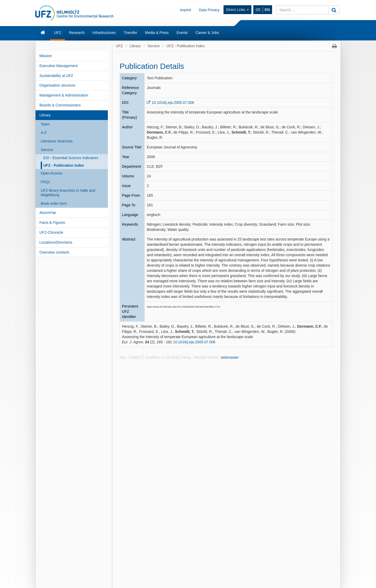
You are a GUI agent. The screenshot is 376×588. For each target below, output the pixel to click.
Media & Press (157, 33)
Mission (46, 56)
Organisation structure (57, 85)
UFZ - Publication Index (64, 165)
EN (267, 10)
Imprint (186, 10)
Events (182, 33)
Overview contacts (54, 252)
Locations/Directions (56, 242)
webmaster (230, 357)
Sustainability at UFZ (56, 76)
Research (77, 33)
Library (45, 115)
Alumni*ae (48, 213)
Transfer (131, 33)
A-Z (44, 133)
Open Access (52, 173)
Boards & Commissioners (60, 105)
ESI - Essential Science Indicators (71, 158)
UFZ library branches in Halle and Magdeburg (68, 193)
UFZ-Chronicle (51, 232)
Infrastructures (104, 33)
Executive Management (58, 66)
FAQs (45, 182)
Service (47, 150)
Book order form (54, 203)
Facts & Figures (52, 223)
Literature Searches (57, 141)
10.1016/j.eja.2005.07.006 (173, 103)
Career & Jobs (207, 33)
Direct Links (237, 10)
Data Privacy (209, 10)
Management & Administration (64, 95)
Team (45, 124)
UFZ (58, 33)
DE (258, 10)
